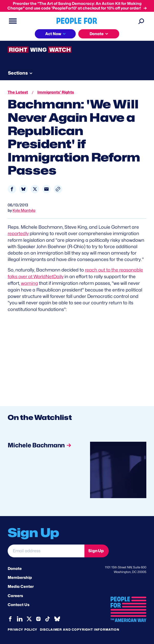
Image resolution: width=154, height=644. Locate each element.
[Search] (141, 21)
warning (30, 283)
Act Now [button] (53, 34)
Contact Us (19, 604)
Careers (15, 595)
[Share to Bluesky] (23, 189)
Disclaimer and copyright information (80, 628)
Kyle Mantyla (24, 210)
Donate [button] (97, 34)
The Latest (18, 92)
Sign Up (96, 550)
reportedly (19, 233)
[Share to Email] (46, 189)
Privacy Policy (23, 628)
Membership (20, 577)
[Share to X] (35, 189)
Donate (15, 568)
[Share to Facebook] (12, 189)
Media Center (21, 586)
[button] (58, 189)
